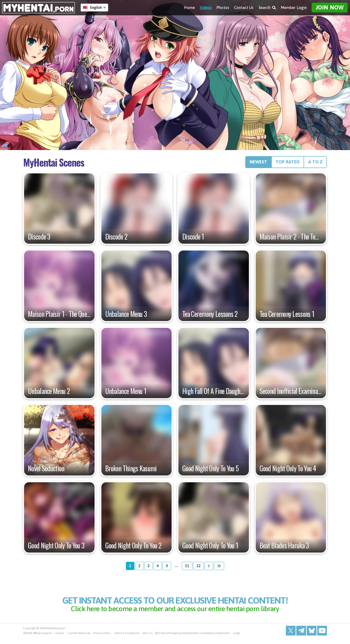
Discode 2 (116, 239)
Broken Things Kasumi (131, 470)
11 (187, 568)
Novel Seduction (46, 470)
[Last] (219, 568)
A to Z (314, 163)
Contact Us (244, 8)
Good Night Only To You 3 (56, 547)
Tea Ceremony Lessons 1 (287, 316)
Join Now (330, 7)
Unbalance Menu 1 (126, 393)
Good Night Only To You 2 (133, 547)
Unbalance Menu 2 (49, 393)
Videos (206, 8)
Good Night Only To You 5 (210, 470)
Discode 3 (39, 239)
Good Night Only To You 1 (210, 547)
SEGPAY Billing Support (37, 639)
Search (267, 8)
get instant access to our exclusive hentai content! (175, 608)
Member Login (294, 8)
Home (189, 8)
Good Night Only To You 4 (288, 470)
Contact (59, 639)
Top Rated (283, 163)
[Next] (209, 568)
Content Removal (79, 639)
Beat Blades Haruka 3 (284, 547)
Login (237, 639)
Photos (223, 8)
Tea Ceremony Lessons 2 (210, 316)
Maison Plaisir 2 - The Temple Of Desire (291, 239)
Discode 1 (193, 239)
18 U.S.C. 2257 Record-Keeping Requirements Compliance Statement (186, 639)
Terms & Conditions (127, 639)
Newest (249, 163)
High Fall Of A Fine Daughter (214, 393)
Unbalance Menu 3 (126, 316)
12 (198, 568)
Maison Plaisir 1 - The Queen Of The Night (59, 316)
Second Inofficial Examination (291, 393)
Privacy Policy (102, 639)
